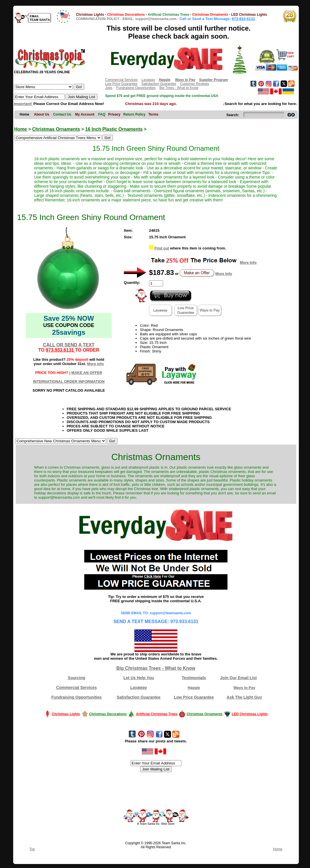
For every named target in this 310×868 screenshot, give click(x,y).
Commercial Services (121, 80)
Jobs (109, 88)
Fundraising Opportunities (136, 88)
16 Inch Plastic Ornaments (114, 129)
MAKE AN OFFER (87, 373)
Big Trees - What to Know (179, 88)
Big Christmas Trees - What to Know (156, 668)
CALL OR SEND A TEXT (69, 345)
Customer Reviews (194, 84)
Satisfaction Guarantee (159, 84)
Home (21, 129)
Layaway (148, 80)
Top (32, 849)
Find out (162, 248)
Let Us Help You (139, 678)
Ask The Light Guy (244, 697)
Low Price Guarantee (121, 84)
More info (96, 364)
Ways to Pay (244, 688)
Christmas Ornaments (56, 129)
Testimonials (194, 678)
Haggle (194, 688)
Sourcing (77, 678)
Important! (23, 104)
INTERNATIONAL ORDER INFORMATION (69, 382)
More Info (248, 262)
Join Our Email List (239, 678)
